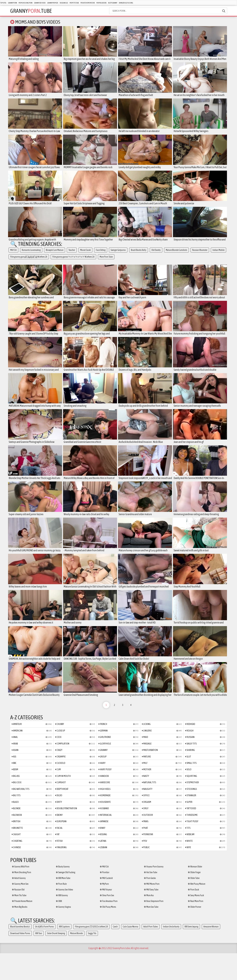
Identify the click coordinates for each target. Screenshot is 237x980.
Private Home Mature (88, 3)
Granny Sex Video (40, 3)
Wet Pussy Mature (197, 911)
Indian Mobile (218, 255)
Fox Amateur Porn (109, 928)
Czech (115, 953)
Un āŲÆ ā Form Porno (44, 953)
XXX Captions (64, 953)
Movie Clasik (85, 255)
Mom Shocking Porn (26, 3)
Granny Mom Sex (53, 3)
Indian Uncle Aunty (171, 953)
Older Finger (194, 899)
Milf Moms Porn (152, 911)
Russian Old (64, 3)
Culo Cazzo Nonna (131, 953)
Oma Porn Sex (107, 922)
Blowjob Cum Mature (55, 255)
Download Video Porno (20, 960)
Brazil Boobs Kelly (139, 255)
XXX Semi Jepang (191, 953)
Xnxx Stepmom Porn (154, 928)
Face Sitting (101, 255)
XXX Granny (62, 922)
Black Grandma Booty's (20, 953)
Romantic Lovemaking (31, 255)
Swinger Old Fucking (126, 3)
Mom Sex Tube (151, 934)
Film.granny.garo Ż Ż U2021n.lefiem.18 (91, 953)
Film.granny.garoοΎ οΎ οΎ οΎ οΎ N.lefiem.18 (73, 262)
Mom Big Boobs (101, 3)
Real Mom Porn (196, 928)
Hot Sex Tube (151, 899)
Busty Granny (113, 3)
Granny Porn (13, 3)
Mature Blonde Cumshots (176, 255)
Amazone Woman (211, 953)
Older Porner (194, 934)
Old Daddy (156, 255)
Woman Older (195, 893)
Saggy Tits (92, 960)
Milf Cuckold (106, 905)
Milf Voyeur (106, 916)
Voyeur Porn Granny (154, 893)
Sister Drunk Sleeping (56, 960)
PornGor (105, 899)
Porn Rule (61, 911)
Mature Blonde (76, 960)
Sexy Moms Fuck (196, 922)
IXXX (59, 928)
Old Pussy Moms (108, 934)
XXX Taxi (39, 960)
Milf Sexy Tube (151, 916)
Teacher (72, 255)
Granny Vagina (63, 934)
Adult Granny (19, 905)
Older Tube (194, 905)
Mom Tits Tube (74, 3)
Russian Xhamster (200, 255)
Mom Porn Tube (106, 262)
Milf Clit (13, 255)
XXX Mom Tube (63, 905)
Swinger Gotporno (118, 255)
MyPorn (104, 911)
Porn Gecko (150, 905)
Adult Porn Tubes (151, 953)
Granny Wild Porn (21, 893)
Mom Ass (149, 922)
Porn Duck (193, 916)
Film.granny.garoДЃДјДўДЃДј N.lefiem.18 (29, 262)
